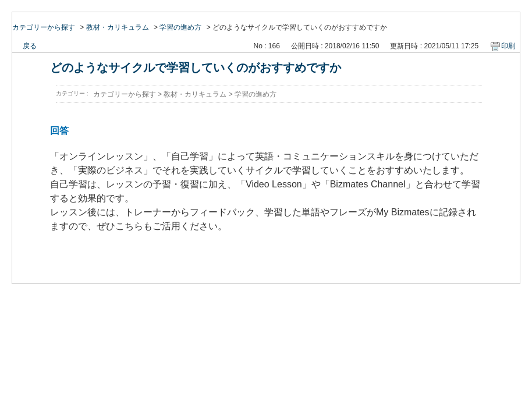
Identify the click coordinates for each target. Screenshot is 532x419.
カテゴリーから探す (44, 27)
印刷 (508, 46)
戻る (30, 46)
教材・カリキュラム (118, 27)
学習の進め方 (180, 27)
